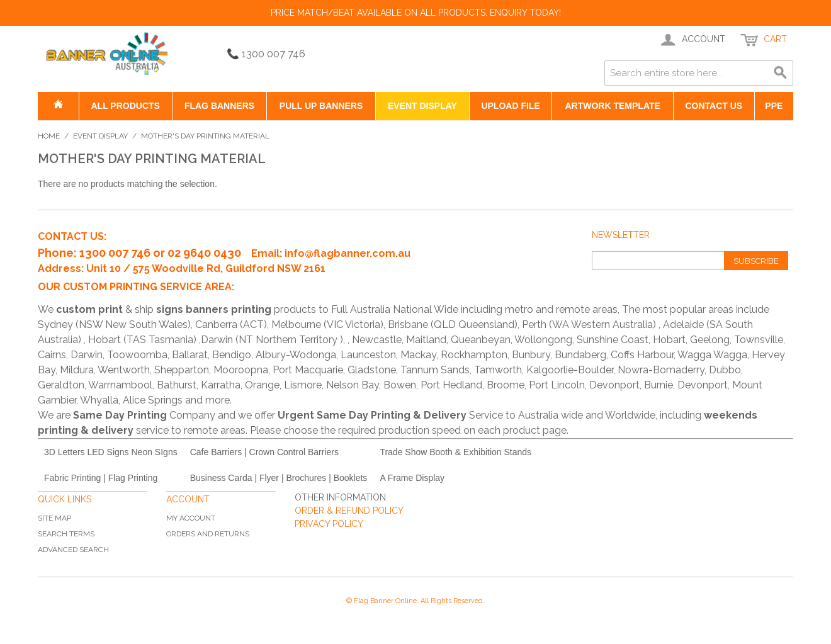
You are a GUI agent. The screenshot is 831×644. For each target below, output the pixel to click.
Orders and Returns (208, 534)
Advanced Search (73, 550)
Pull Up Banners (321, 106)
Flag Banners (219, 106)
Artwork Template (612, 106)
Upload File (510, 106)
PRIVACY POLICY (329, 524)
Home (49, 136)
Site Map (54, 518)
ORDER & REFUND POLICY (349, 511)
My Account (191, 518)
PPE (774, 106)
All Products (125, 106)
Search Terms (66, 534)
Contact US (714, 106)
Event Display (422, 106)
